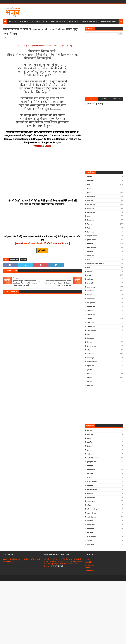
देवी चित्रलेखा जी (91, 470)
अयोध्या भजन (90, 181)
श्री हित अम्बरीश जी (92, 537)
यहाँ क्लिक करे (59, 566)
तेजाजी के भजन (91, 232)
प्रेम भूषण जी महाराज (92, 482)
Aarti (12, 21)
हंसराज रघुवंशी (90, 545)
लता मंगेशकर (90, 521)
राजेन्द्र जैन (89, 505)
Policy (87, 568)
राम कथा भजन (91, 311)
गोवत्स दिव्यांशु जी (91, 212)
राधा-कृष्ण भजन (91, 303)
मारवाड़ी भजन (90, 291)
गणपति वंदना (90, 201)
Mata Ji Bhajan (89, 21)
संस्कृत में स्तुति (90, 358)
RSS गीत (89, 177)
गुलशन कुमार (90, 450)
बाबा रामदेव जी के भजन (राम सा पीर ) (96, 264)
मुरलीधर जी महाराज (92, 489)
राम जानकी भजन (91, 315)
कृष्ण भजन (90, 193)
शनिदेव (89, 350)
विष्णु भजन (90, 342)
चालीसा (89, 216)
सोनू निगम (89, 541)
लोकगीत (89, 334)
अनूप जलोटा (90, 430)
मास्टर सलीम (90, 486)
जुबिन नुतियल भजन (92, 462)
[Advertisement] (81, 11)
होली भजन (90, 382)
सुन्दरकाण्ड (89, 370)
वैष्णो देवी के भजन (91, 346)
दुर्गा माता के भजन (91, 240)
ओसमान (89, 438)
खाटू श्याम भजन (91, 197)
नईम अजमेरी (90, 474)
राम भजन (89, 319)
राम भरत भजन (91, 323)
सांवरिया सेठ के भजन (92, 362)
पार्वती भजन (90, 252)
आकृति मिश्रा (90, 434)
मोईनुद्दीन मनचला (91, 497)
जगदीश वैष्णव (90, 454)
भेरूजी (89, 267)
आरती (88, 185)
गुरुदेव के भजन (91, 208)
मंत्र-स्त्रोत (89, 275)
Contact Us (89, 565)
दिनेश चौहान (90, 466)
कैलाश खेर (89, 446)
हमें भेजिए (42, 251)
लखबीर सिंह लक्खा (91, 517)
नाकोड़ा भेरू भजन (91, 248)
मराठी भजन (90, 279)
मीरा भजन (89, 295)
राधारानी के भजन (91, 307)
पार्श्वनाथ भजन (91, 256)
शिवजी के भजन (91, 354)
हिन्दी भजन (23, 260)
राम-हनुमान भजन (91, 330)
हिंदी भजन (89, 378)
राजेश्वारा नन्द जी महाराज (93, 509)
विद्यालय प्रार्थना (90, 338)
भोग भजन (89, 271)
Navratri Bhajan (108, 21)
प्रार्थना (88, 260)
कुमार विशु (89, 442)
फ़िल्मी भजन (90, 386)
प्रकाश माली (90, 478)
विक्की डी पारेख (91, 525)
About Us (89, 562)
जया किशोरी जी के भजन (93, 458)
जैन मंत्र (89, 228)
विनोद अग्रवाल (90, 529)
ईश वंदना (89, 189)
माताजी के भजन (91, 287)
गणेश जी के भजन (14, 260)
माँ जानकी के (90, 283)
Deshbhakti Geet (39, 21)
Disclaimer (89, 571)
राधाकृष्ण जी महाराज (92, 513)
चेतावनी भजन (90, 220)
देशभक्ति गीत (90, 244)
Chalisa (73, 21)
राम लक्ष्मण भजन (91, 327)
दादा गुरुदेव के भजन (92, 236)
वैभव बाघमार (90, 533)
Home (87, 559)
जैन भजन (89, 224)
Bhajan (23, 21)
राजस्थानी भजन (91, 299)
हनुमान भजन (90, 374)
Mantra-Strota (58, 21)
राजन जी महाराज (91, 501)
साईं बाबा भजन (91, 366)
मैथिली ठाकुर (90, 493)
